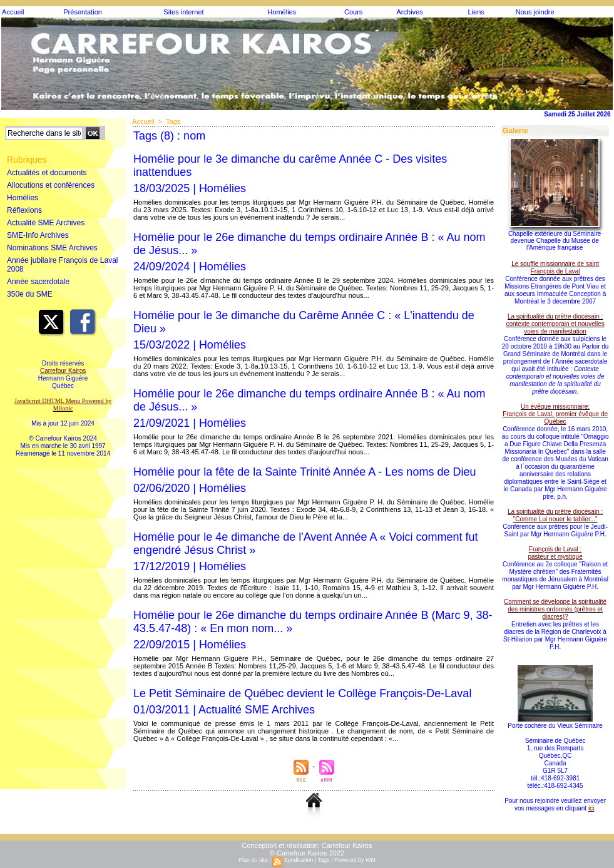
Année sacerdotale (38, 282)
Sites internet (183, 12)
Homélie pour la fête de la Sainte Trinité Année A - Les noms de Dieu (304, 472)
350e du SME (30, 294)
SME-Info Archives (38, 235)
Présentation (83, 12)
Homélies (282, 12)
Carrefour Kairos (347, 845)
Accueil (13, 12)
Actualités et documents (47, 173)
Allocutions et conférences (51, 185)
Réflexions (24, 210)
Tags (173, 121)
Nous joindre (535, 12)
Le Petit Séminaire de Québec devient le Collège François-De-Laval (302, 693)
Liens (476, 12)
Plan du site (253, 860)
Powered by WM (355, 860)
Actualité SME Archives (46, 223)
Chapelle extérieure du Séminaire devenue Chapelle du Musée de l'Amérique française (555, 241)
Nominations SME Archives (52, 248)
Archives (410, 12)
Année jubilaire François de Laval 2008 (62, 265)
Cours (353, 12)
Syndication (299, 860)
